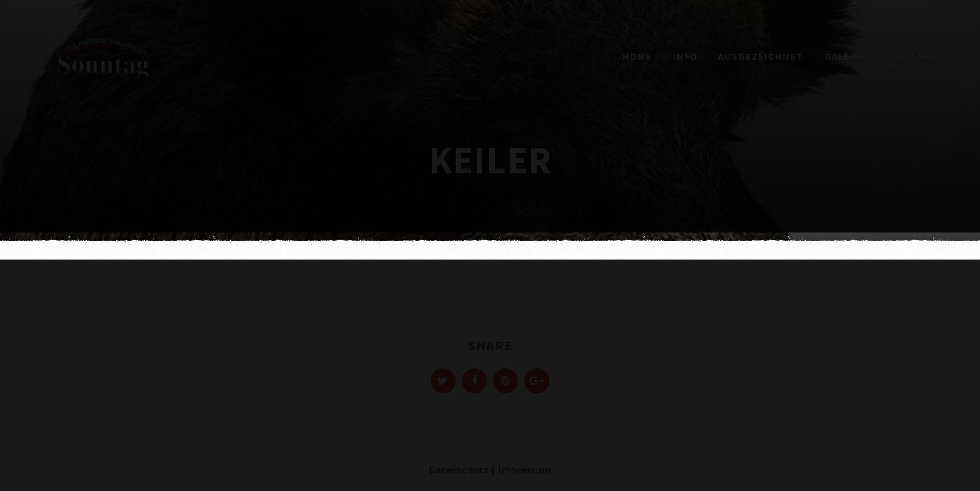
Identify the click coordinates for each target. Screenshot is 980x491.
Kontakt (912, 56)
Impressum (525, 470)
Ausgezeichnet (761, 56)
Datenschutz (459, 470)
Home (637, 56)
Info (685, 56)
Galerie (846, 56)
